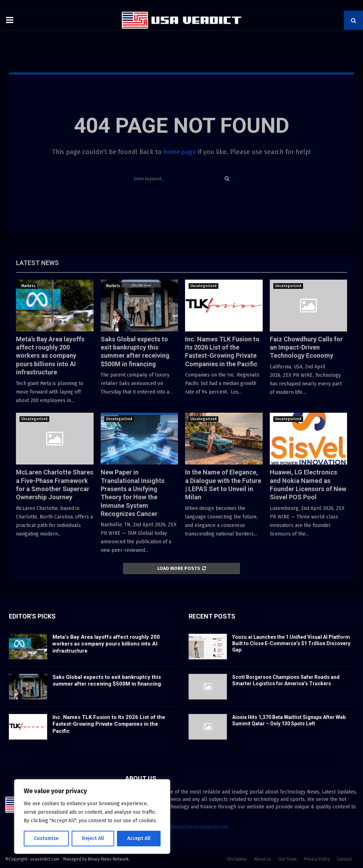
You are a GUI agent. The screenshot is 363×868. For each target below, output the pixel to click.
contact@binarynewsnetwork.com (190, 827)
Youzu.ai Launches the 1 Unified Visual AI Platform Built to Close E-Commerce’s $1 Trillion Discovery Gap (291, 643)
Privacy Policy (317, 859)
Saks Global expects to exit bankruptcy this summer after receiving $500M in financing (107, 681)
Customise (46, 838)
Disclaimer (237, 859)
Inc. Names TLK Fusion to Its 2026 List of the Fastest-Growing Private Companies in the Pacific (109, 724)
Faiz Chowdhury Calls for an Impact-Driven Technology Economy (306, 347)
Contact (345, 859)
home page (180, 152)
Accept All (139, 838)
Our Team (287, 859)
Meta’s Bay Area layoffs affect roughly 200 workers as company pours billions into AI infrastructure (50, 356)
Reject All (93, 838)
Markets (28, 286)
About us (263, 859)
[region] (92, 817)
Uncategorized (203, 286)
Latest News (37, 263)
